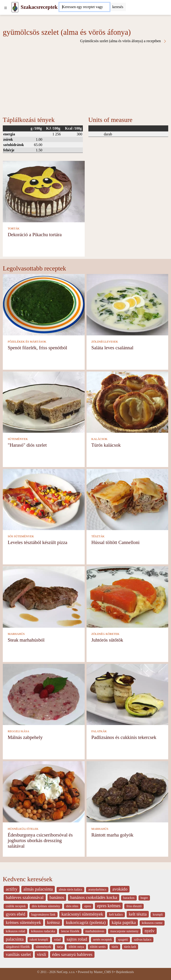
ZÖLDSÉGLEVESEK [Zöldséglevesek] (105, 342)
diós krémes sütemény (46, 906)
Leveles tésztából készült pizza (37, 542)
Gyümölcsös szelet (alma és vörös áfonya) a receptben (123, 41)
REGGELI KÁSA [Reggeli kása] (18, 731)
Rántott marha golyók (112, 835)
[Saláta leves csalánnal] (127, 304)
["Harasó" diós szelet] (44, 402)
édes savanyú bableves (72, 954)
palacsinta (15, 939)
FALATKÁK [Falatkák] (99, 731)
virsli (41, 954)
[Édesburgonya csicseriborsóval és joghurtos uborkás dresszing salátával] (44, 791)
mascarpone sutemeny (124, 931)
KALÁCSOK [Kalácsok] (100, 439)
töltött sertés (98, 947)
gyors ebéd (16, 914)
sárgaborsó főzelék (18, 947)
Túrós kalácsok (106, 445)
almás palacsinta (38, 889)
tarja (60, 947)
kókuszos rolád (15, 931)
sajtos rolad (77, 939)
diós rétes (72, 906)
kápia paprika (124, 922)
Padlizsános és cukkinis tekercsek (124, 737)
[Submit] (118, 7)
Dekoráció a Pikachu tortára (35, 234)
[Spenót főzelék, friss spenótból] (44, 304)
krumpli (158, 915)
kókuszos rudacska (43, 931)
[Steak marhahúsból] (44, 597)
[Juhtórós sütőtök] (127, 597)
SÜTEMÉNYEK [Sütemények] (18, 439)
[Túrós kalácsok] (127, 402)
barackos (129, 898)
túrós (115, 947)
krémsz (53, 922)
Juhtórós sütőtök (107, 640)
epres (88, 906)
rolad (57, 940)
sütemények (43, 947)
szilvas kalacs (143, 940)
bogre (144, 898)
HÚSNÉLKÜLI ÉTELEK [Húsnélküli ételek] (23, 829)
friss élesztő (134, 906)
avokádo (120, 889)
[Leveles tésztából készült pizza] (44, 499)
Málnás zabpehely (25, 737)
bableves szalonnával (25, 897)
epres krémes (109, 906)
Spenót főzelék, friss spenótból (37, 348)
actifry (12, 889)
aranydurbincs (97, 889)
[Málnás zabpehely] (44, 694)
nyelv (150, 931)
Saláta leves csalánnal (112, 348)
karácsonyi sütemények (82, 914)
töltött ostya (76, 947)
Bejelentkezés (125, 972)
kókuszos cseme (152, 923)
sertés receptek (102, 940)
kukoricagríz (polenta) (86, 922)
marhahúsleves (95, 931)
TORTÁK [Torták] (14, 229)
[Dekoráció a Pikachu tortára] (44, 191)
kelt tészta (138, 914)
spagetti (123, 940)
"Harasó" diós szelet (27, 445)
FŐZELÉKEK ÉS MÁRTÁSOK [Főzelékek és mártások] (27, 342)
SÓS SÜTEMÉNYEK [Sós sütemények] (21, 536)
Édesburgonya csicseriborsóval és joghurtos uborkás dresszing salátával (40, 840)
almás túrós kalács (70, 889)
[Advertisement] (85, 78)
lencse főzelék (70, 931)
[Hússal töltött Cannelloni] (127, 499)
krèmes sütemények (23, 922)
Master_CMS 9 (103, 972)
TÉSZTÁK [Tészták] (98, 536)
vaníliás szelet (18, 954)
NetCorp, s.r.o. (66, 972)
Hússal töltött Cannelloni (116, 542)
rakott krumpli (39, 940)
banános (57, 897)
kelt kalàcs (116, 915)
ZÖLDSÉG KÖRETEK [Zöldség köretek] (105, 634)
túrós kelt (130, 947)
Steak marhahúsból (26, 640)
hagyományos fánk (43, 915)
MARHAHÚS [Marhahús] (16, 634)
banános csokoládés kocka (94, 897)
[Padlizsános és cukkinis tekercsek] (127, 694)
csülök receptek (16, 906)
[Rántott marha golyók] (127, 791)
